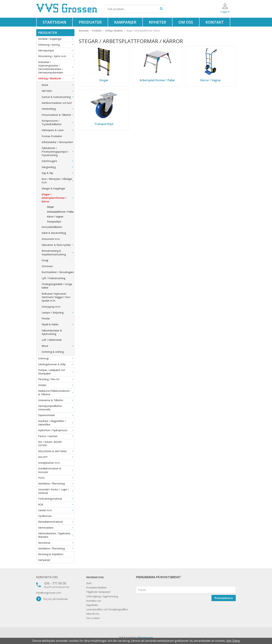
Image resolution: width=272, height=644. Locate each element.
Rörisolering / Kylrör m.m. (56, 56)
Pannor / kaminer (56, 436)
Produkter (90, 22)
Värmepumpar (56, 50)
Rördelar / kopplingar (56, 39)
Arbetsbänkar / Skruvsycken (58, 142)
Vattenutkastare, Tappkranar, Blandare (56, 535)
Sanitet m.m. (56, 510)
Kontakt (215, 22)
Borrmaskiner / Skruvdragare (58, 272)
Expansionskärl (56, 415)
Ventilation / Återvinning (56, 484)
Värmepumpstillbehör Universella (56, 408)
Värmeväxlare (56, 528)
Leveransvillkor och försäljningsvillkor (107, 609)
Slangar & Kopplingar (53, 188)
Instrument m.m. (51, 239)
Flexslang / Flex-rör (56, 379)
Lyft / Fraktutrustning (53, 278)
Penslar (46, 318)
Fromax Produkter (52, 136)
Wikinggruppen (145, 637)
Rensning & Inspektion (51, 554)
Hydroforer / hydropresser (56, 430)
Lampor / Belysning (58, 313)
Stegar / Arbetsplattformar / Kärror (58, 198)
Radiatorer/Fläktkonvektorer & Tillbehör (56, 393)
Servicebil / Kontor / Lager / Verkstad (56, 491)
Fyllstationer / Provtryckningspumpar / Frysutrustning (58, 152)
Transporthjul (54, 222)
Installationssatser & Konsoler (56, 470)
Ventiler (56, 385)
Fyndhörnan (45, 516)
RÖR (56, 505)
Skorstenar (56, 543)
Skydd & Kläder (58, 324)
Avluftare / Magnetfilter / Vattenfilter (56, 423)
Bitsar (58, 346)
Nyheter (157, 22)
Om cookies (93, 618)
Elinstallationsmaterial (56, 522)
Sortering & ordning (53, 352)
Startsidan (54, 22)
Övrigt (45, 260)
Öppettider (92, 605)
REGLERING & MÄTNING (56, 451)
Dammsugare (58, 161)
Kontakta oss (47, 577)
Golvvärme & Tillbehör (56, 400)
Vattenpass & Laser (58, 130)
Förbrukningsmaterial (56, 499)
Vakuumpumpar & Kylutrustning (52, 332)
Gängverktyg (58, 167)
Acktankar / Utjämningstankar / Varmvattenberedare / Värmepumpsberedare (56, 67)
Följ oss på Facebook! (52, 599)
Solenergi (56, 358)
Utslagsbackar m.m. (49, 463)
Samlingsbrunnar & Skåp (56, 364)
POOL (56, 478)
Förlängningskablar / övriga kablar (57, 286)
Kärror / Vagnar (55, 217)
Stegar (50, 207)
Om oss (186, 22)
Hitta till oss (93, 614)
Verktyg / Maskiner (56, 78)
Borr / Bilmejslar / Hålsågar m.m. (58, 181)
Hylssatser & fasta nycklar (58, 245)
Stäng (236, 641)
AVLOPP (56, 457)
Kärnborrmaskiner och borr (57, 103)
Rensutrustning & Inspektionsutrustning (58, 252)
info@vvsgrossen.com (49, 593)
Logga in (225, 12)
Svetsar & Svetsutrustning (58, 97)
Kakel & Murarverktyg (54, 233)
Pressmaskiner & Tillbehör (58, 115)
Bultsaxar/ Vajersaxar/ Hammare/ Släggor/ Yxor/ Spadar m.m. (56, 297)
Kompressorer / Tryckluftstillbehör (58, 122)
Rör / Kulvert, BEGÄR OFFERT (50, 444)
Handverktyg (58, 109)
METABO (58, 91)
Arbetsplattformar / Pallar (60, 212)
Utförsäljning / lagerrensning (102, 596)
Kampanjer (125, 22)
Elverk (58, 85)
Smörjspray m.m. (51, 307)
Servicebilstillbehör (52, 227)
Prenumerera (224, 598)
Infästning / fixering (56, 45)
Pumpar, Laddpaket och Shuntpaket (56, 372)
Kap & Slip (58, 173)
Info (229, 641)
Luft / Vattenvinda (52, 340)
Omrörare (47, 266)
